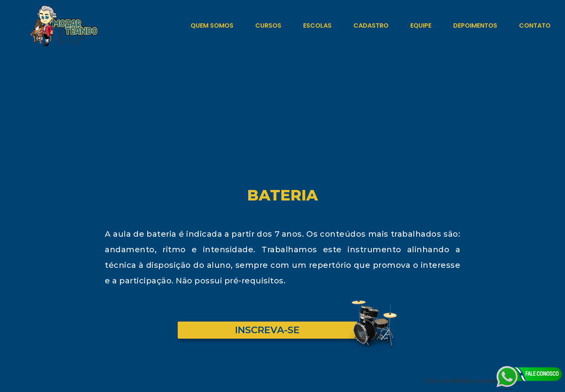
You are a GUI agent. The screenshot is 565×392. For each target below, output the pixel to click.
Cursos (268, 25)
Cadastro (371, 25)
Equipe (421, 25)
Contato (535, 25)
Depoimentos (475, 25)
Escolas (317, 25)
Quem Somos (212, 25)
